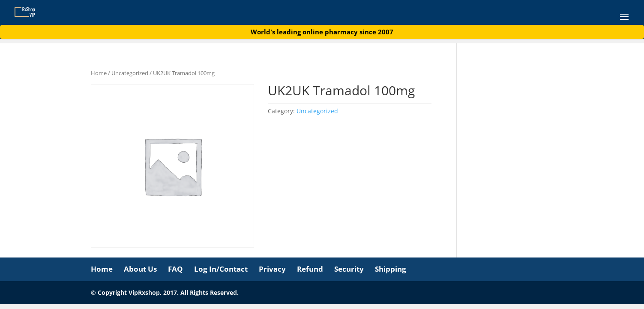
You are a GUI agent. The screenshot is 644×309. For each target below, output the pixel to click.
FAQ (175, 269)
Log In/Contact (221, 269)
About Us (140, 269)
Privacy (272, 269)
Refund (310, 269)
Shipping (391, 269)
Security (349, 269)
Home (99, 73)
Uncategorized (130, 73)
